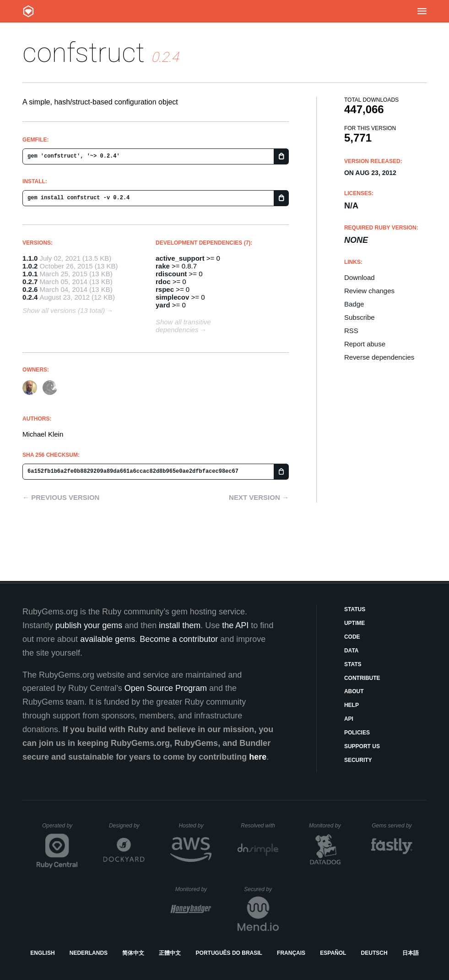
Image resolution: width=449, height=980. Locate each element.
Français (291, 953)
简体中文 (133, 953)
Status (355, 609)
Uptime (354, 623)
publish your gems (89, 625)
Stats (353, 664)
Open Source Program (166, 688)
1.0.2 (30, 266)
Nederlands (89, 953)
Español (333, 953)
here (258, 757)
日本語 (411, 953)
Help (352, 705)
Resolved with (260, 826)
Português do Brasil (229, 953)
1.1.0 (30, 258)
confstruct (84, 52)
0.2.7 (30, 282)
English (42, 953)
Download (360, 277)
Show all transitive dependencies (183, 326)
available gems (108, 639)
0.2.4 (30, 297)
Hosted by (195, 826)
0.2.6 (30, 289)
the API (235, 625)
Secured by (261, 889)
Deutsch (374, 953)
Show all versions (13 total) (64, 310)
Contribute (362, 678)
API (349, 719)
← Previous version (61, 497)
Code (352, 637)
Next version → (259, 497)
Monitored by (327, 826)
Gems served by (392, 826)
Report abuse (365, 344)
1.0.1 (30, 274)
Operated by (60, 829)
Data (352, 651)
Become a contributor (179, 639)
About (354, 691)
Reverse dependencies (379, 357)
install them (180, 625)
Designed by (127, 826)
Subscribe (360, 317)
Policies (357, 733)
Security (358, 760)
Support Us (362, 746)
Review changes (369, 291)
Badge (354, 304)
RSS (351, 331)
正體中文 (170, 953)
